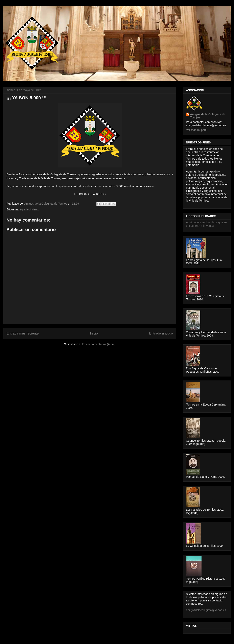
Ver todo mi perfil (197, 130)
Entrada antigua (161, 333)
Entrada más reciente (23, 333)
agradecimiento (29, 209)
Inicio (94, 333)
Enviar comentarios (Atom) (99, 344)
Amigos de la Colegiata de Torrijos (46, 204)
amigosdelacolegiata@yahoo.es (206, 610)
